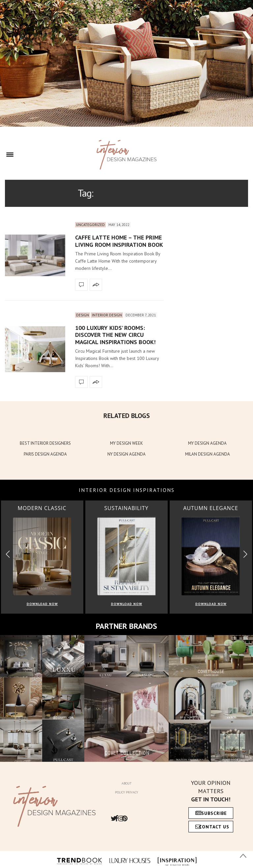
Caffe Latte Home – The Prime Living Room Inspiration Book (119, 241)
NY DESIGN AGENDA (126, 454)
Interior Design (107, 315)
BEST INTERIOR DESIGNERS (45, 443)
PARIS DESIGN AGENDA (45, 454)
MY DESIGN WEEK (126, 443)
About (126, 783)
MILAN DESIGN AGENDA (208, 454)
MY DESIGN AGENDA (207, 443)
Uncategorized (90, 225)
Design (83, 315)
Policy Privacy (126, 792)
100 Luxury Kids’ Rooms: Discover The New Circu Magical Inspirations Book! (115, 335)
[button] (245, 554)
